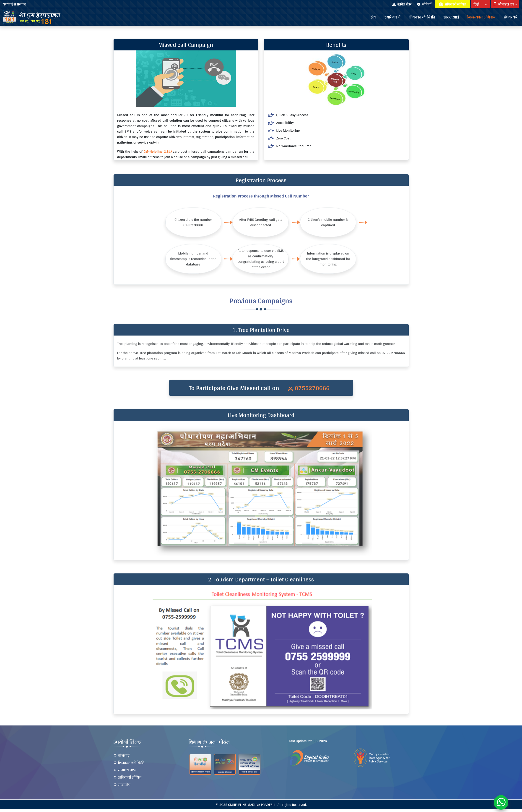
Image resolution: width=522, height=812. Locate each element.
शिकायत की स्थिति (129, 760)
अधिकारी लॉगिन (452, 4)
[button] (505, 4)
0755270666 (309, 390)
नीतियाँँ (424, 4)
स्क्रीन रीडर (402, 4)
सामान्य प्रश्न (125, 768)
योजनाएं (122, 753)
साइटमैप (122, 782)
